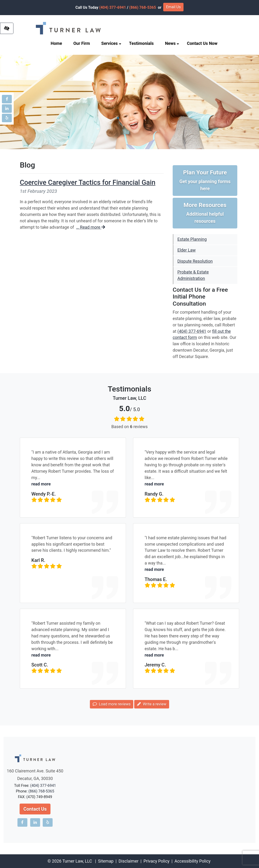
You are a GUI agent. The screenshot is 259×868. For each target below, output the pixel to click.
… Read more (91, 227)
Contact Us (35, 809)
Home (56, 43)
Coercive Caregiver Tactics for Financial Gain (88, 182)
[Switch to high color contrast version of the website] (7, 28)
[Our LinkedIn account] (7, 109)
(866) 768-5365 (143, 7)
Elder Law (186, 250)
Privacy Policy (156, 861)
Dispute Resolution (195, 261)
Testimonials (141, 43)
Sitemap (106, 861)
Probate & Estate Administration (193, 275)
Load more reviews (112, 704)
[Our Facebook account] (7, 99)
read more (41, 484)
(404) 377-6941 (113, 7)
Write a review (152, 704)
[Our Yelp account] (7, 118)
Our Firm (82, 43)
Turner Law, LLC (77, 861)
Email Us (173, 7)
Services (111, 43)
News (172, 43)
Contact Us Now (202, 43)
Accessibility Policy (193, 861)
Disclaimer (129, 861)
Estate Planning (192, 239)
